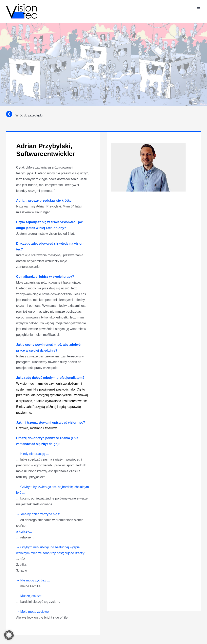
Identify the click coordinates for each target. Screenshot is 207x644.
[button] (9, 635)
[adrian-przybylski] (148, 145)
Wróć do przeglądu (24, 115)
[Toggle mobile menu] (199, 9)
